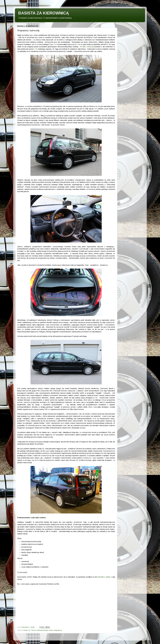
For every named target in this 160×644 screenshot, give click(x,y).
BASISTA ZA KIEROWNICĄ (44, 13)
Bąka (108, 577)
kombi (51, 630)
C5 (36, 49)
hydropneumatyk (42, 630)
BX (81, 47)
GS (35, 44)
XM (79, 44)
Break (25, 630)
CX (55, 44)
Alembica (101, 577)
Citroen (33, 630)
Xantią (89, 47)
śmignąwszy (58, 630)
